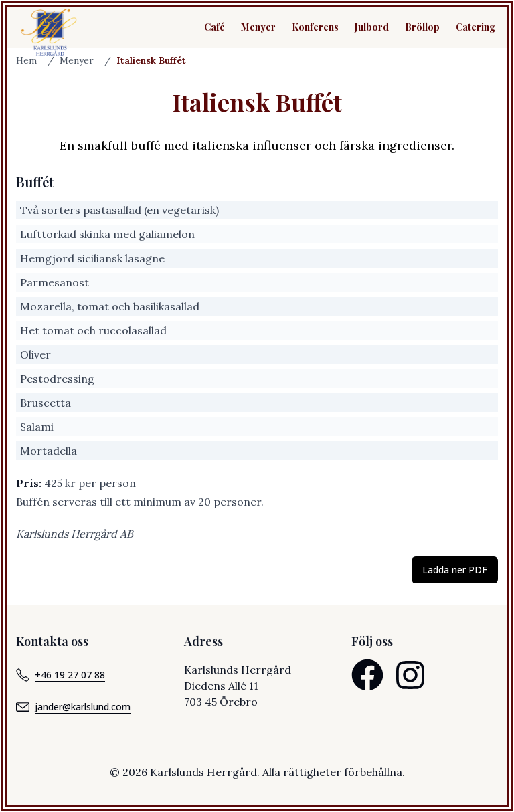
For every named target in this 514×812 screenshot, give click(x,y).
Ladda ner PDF (455, 570)
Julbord (372, 27)
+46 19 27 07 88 (61, 675)
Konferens (315, 27)
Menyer (258, 27)
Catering (476, 27)
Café (215, 27)
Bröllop (422, 27)
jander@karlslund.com (73, 707)
